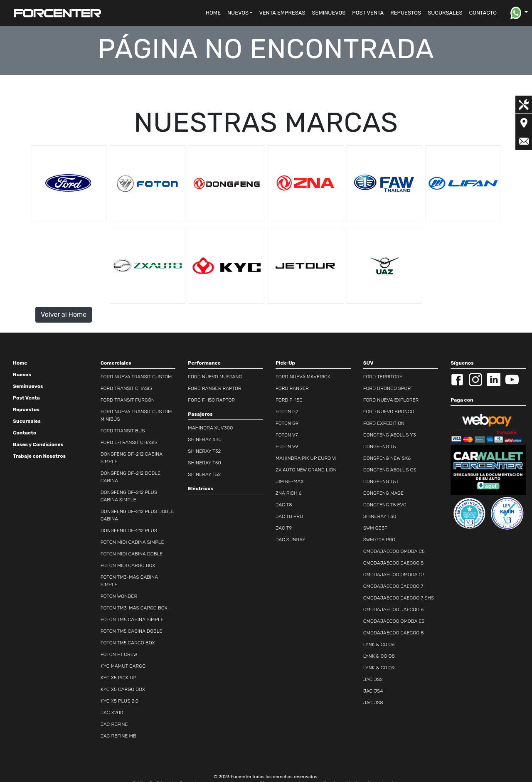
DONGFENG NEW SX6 (387, 458)
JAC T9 (284, 528)
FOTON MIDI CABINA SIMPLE (132, 542)
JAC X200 (112, 713)
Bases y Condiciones (38, 444)
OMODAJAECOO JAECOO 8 (394, 633)
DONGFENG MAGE (384, 493)
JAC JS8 (373, 703)
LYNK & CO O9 (379, 668)
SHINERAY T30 (380, 516)
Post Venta (26, 398)
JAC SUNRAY (291, 540)
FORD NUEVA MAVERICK (303, 377)
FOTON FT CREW (119, 654)
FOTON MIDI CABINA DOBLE (132, 554)
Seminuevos (28, 386)
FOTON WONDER (119, 596)
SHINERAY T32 (204, 451)
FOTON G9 (287, 423)
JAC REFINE (114, 724)
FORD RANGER (292, 388)
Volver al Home (64, 315)
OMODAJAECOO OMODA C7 (394, 575)
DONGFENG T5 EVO (385, 505)
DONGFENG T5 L (382, 481)
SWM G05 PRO (379, 540)
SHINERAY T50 (204, 463)
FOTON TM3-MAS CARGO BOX (134, 608)
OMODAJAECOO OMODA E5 (394, 621)
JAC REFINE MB (118, 736)
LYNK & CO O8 (379, 656)
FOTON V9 (287, 447)
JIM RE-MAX (290, 481)
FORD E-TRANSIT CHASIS (129, 442)
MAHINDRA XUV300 (210, 428)
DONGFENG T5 (380, 447)
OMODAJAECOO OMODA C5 (394, 551)
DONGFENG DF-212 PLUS (129, 530)
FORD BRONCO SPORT (388, 388)
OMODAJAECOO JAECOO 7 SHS (399, 598)
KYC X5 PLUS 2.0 (120, 701)
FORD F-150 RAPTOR (211, 400)
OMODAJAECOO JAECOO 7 (393, 586)
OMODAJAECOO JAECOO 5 (394, 563)
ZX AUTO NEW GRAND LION (306, 470)
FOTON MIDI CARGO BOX (128, 565)
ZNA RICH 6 (289, 493)
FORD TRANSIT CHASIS (127, 388)
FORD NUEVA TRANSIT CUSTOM (136, 377)
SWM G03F (375, 528)
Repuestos (26, 410)
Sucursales (27, 421)
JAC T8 (284, 505)
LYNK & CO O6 (379, 644)
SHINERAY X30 (205, 439)
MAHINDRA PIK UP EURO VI (306, 458)
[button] (240, 13)
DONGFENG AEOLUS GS (390, 470)
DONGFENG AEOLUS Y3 (390, 435)
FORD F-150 (289, 400)
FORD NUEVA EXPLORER (391, 400)
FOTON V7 (287, 435)
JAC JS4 (373, 691)
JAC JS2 (373, 679)
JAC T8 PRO (289, 516)
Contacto (25, 433)
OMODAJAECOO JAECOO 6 (394, 609)
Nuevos (22, 375)
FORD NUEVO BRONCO (389, 412)
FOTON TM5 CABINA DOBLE (132, 631)
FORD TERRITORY (383, 377)
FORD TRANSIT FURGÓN (128, 400)
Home (20, 363)
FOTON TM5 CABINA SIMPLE (132, 619)
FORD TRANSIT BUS (123, 431)
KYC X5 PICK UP (118, 678)
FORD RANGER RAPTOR (214, 388)
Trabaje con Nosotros (39, 456)
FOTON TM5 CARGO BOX (128, 643)
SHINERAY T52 (204, 474)
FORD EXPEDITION (384, 423)
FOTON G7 (287, 412)
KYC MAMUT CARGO (123, 666)
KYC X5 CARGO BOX (123, 689)
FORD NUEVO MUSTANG (215, 377)
